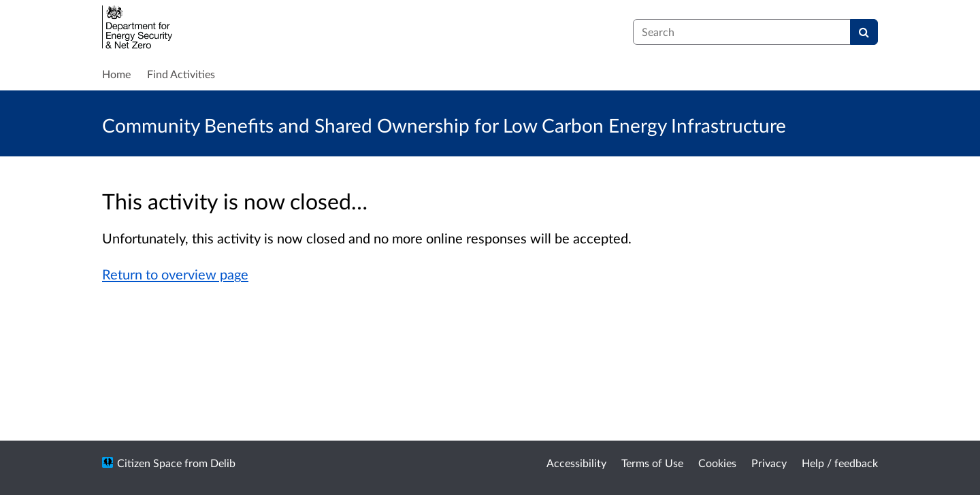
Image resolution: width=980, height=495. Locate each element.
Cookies (717, 463)
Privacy (769, 463)
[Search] (864, 32)
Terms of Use (652, 463)
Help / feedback (840, 463)
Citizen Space (149, 463)
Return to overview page (175, 274)
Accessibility (576, 463)
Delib (223, 463)
